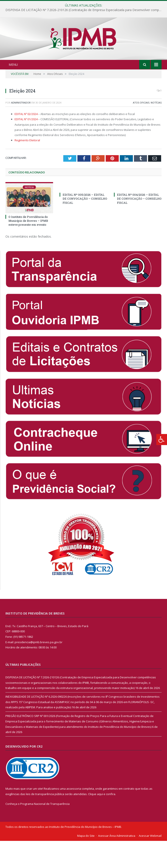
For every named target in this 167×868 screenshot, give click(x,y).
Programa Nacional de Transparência (45, 831)
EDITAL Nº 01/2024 (26, 146)
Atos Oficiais (141, 130)
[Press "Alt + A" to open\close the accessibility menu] (162, 440)
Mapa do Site (86, 863)
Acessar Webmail (150, 863)
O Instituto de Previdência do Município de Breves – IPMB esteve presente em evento (28, 248)
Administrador (21, 130)
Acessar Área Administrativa (117, 863)
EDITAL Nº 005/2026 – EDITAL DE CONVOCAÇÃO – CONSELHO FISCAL (85, 226)
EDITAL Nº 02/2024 (26, 141)
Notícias (156, 130)
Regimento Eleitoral (27, 167)
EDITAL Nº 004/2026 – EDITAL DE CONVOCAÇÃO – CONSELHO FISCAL (139, 226)
